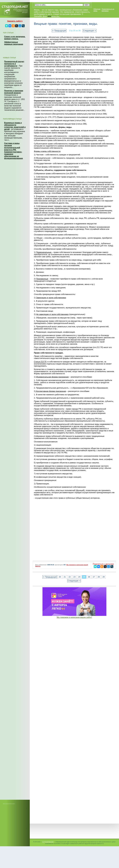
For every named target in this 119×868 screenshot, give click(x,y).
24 (79, 577)
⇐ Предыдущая (59, 31)
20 (60, 577)
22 (70, 577)
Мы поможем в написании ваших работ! (74, 617)
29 (104, 577)
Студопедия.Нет (48, 842)
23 (74, 577)
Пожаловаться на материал (108, 10)
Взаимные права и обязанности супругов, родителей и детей (15, 126)
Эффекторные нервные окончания (14, 43)
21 (65, 577)
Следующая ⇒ (90, 31)
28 (99, 577)
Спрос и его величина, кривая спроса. (15, 38)
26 (89, 577)
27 (94, 577)
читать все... (56, 16)
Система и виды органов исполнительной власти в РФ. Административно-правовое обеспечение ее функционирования (13, 151)
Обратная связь (97, 10)
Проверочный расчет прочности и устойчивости (14, 64)
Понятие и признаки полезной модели (14, 92)
